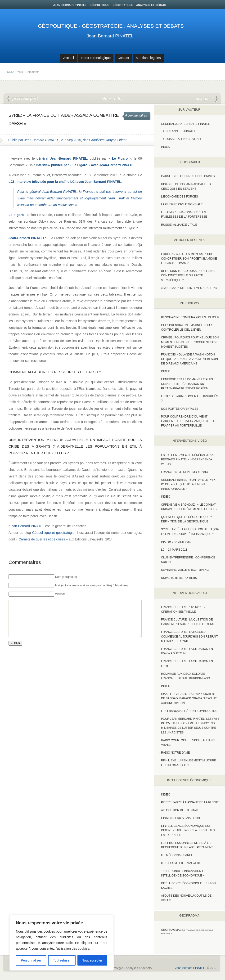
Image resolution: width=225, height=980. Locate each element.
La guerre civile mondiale (182, 204)
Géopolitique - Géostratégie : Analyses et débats (111, 26)
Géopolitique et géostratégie (53, 533)
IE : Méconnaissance (177, 855)
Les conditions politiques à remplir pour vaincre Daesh (23, 99)
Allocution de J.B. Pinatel (182, 810)
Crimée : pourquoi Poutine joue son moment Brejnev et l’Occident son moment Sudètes (190, 342)
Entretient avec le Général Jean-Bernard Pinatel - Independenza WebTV (188, 459)
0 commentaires (136, 116)
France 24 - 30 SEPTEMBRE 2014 (184, 472)
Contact (123, 58)
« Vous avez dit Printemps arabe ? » (189, 288)
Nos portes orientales (180, 409)
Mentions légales (148, 58)
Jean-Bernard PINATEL (110, 36)
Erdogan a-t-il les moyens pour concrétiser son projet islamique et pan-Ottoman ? (189, 259)
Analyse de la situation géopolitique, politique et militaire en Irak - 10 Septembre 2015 (207, 99)
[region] (62, 943)
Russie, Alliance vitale (184, 139)
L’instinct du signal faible (182, 818)
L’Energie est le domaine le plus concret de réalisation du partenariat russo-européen (187, 384)
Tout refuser (62, 960)
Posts (19, 72)
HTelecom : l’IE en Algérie (181, 863)
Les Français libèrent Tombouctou (189, 711)
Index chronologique (96, 58)
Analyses (98, 140)
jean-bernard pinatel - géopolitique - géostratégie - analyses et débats (110, 5)
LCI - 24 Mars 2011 (174, 550)
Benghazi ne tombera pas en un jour (190, 317)
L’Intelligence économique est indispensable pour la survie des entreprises (188, 830)
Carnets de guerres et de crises (42, 539)
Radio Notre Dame (175, 753)
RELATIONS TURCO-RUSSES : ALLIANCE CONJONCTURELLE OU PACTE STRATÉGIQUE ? (189, 275)
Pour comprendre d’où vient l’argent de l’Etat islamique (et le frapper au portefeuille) (188, 421)
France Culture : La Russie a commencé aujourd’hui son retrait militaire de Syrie (189, 636)
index (165, 147)
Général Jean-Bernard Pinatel (185, 124)
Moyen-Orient (116, 140)
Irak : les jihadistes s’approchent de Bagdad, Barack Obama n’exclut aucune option (189, 698)
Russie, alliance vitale (179, 225)
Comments (32, 72)
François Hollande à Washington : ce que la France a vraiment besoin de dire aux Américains (189, 359)
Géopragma (170, 930)
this (119, 98)
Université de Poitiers (179, 578)
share (108, 98)
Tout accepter (92, 960)
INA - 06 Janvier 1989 (176, 542)
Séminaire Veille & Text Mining (185, 570)
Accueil (69, 58)
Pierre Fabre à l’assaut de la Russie (190, 802)
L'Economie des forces (180, 197)
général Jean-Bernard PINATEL (53, 192)
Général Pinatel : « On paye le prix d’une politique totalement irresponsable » (188, 484)
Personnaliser (31, 960)
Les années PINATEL (181, 131)
